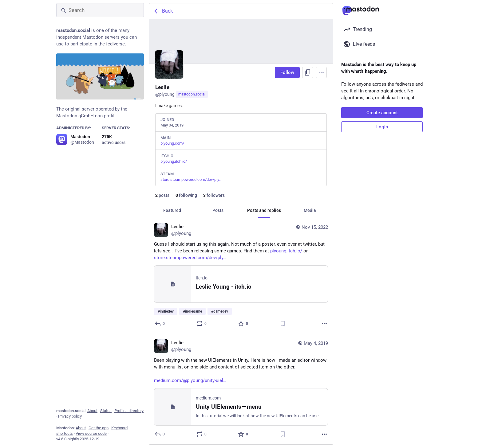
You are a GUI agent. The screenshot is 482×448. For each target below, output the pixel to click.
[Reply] (160, 324)
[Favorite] (243, 324)
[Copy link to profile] (308, 72)
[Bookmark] (283, 324)
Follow (287, 72)
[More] (324, 324)
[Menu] (321, 72)
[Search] (100, 10)
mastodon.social (192, 94)
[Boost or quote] (202, 324)
